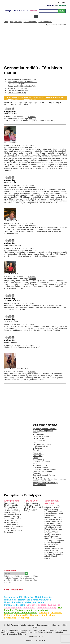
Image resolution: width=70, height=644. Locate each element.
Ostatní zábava (16, 530)
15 (57, 103)
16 (60, 103)
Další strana (23, 104)
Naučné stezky (39, 460)
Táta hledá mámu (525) (17, 93)
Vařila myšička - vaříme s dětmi (21, 613)
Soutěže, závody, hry (11, 525)
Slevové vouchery (47, 608)
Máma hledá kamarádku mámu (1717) (22, 82)
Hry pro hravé (41, 610)
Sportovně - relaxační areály (44, 475)
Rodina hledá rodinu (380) (18, 88)
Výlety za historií (37, 507)
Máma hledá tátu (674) (17, 84)
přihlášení (32, 117)
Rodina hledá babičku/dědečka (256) (22, 86)
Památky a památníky (41, 462)
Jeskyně (36, 450)
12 (47, 103)
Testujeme (24, 618)
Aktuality (44, 613)
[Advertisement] (37, 43)
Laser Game (38, 456)
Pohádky (9, 610)
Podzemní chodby (40, 465)
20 (16, 104)
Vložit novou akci (14, 590)
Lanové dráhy (38, 454)
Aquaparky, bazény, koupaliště (45, 429)
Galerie (36, 442)
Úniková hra (38, 477)
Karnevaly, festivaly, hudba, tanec (12, 518)
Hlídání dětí (10, 600)
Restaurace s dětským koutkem (35, 600)
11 (43, 103)
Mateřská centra (44, 597)
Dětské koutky (38, 438)
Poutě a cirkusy (10, 513)
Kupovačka (54, 605)
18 (9, 104)
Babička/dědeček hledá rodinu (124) (22, 79)
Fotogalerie (10, 618)
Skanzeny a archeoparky (42, 471)
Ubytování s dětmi (14, 602)
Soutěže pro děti (13, 608)
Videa (52, 615)
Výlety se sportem (31, 503)
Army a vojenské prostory (43, 431)
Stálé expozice (10, 503)
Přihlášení (62, 5)
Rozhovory (56, 613)
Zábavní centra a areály (42, 481)
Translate (62, 2)
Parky (35, 463)
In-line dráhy (38, 448)
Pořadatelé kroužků (14, 605)
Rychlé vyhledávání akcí (56, 25)
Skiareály (36, 473)
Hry (60, 608)
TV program (9, 532)
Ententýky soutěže (36, 605)
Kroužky (29, 597)
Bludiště (36, 433)
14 (53, 103)
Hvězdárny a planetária (42, 444)
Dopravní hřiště (39, 440)
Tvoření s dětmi (24, 610)
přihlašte (32, 99)
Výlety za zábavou (32, 509)
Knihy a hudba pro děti (16, 615)
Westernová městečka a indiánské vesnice (49, 479)
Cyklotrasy (28, 505)
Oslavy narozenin (35, 602)
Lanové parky (38, 452)
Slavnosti (15, 511)
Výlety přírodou (30, 511)
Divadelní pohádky (11, 505)
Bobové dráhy (38, 435)
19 (12, 104)
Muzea (35, 458)
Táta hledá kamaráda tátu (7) (19, 90)
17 (5, 104)
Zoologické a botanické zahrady (45, 483)
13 (50, 103)
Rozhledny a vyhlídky (41, 467)
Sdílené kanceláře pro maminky (45, 469)
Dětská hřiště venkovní (42, 436)
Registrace (51, 5)
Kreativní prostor (39, 485)
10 (40, 103)
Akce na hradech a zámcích (13, 514)
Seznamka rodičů (13, 597)
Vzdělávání (19, 526)
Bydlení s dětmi (39, 615)
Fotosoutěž (29, 608)
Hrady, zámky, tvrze (40, 446)
